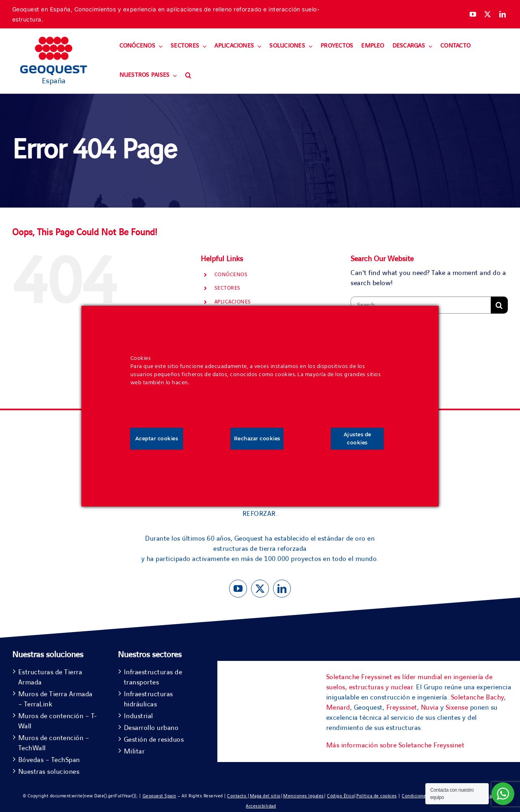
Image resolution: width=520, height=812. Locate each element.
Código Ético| (341, 796)
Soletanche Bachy (478, 697)
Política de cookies (377, 796)
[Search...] (421, 305)
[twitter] (488, 14)
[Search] (499, 305)
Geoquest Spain (159, 796)
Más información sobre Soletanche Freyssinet (395, 745)
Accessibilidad (261, 806)
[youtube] (473, 14)
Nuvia (430, 708)
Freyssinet (402, 708)
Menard (338, 708)
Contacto (237, 796)
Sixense (457, 708)
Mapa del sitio (265, 796)
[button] (188, 76)
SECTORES (227, 288)
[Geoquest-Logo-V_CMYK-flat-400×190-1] (54, 40)
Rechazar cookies (257, 438)
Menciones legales (303, 796)
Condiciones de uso (423, 796)
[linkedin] (503, 14)
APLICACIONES (233, 302)
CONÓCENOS (231, 275)
